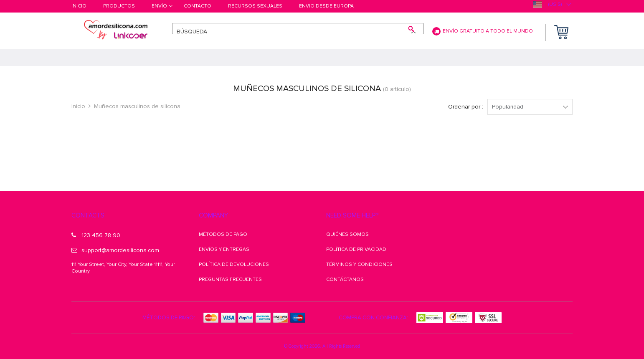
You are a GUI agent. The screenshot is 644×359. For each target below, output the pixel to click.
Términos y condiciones (359, 264)
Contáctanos (345, 279)
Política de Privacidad (356, 249)
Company (213, 215)
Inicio (79, 6)
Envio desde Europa (326, 6)
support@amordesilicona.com (115, 250)
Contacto (198, 6)
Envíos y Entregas (224, 249)
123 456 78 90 (96, 235)
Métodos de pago (223, 234)
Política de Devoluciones (234, 264)
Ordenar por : (466, 107)
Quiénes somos (347, 234)
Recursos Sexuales (255, 6)
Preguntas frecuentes (230, 279)
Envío (159, 6)
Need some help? (352, 215)
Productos (119, 6)
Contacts (88, 215)
